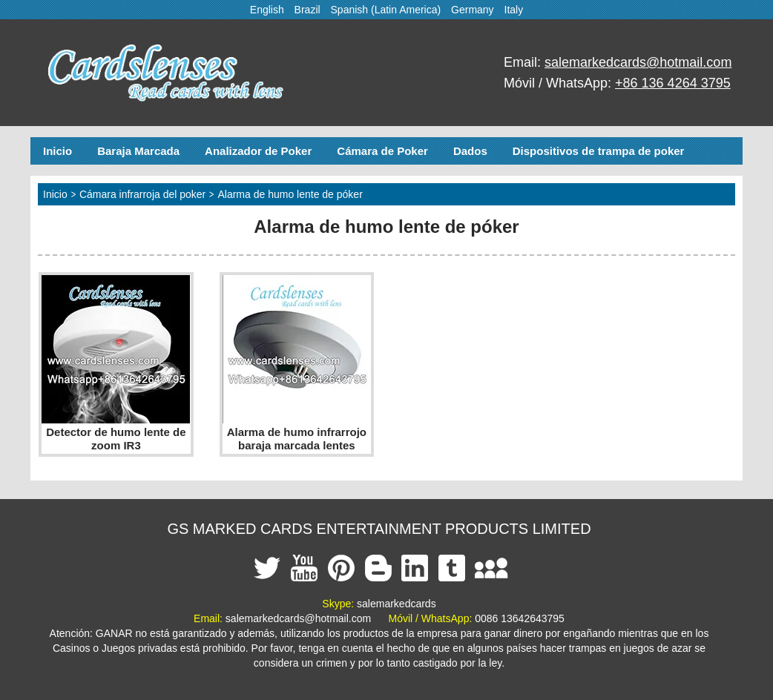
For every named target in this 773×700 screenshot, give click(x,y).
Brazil (307, 10)
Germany (473, 10)
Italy (514, 10)
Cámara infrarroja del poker (142, 194)
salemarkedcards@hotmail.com (638, 62)
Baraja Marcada (138, 151)
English (267, 10)
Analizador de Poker (258, 151)
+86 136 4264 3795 (673, 83)
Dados (470, 151)
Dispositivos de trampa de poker (599, 151)
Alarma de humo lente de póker (290, 194)
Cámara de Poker (382, 151)
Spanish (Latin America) (386, 10)
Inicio (57, 151)
